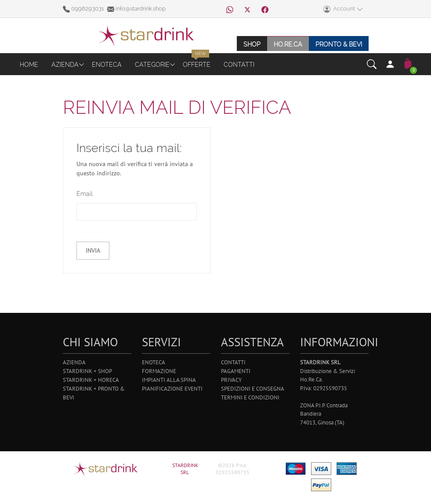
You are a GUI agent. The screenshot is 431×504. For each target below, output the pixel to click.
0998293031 (84, 9)
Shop (252, 44)
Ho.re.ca (288, 44)
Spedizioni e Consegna (253, 389)
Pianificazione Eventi (172, 389)
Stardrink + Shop (87, 371)
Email (84, 194)
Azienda (65, 64)
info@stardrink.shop (136, 9)
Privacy (231, 380)
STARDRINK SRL (185, 469)
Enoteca (107, 64)
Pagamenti (236, 371)
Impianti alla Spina (169, 380)
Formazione (159, 371)
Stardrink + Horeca (91, 380)
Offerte (197, 64)
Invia (92, 250)
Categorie (152, 64)
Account (343, 9)
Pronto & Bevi (339, 44)
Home (29, 64)
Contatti (239, 64)
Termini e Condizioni (250, 397)
